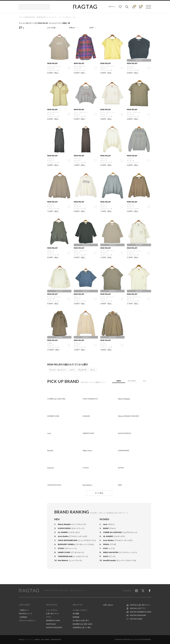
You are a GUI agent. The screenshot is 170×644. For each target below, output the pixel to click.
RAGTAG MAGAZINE (54, 627)
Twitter (143, 591)
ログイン (112, 6)
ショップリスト (52, 610)
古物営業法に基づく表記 (82, 627)
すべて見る (99, 493)
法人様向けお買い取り (81, 621)
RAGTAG (29, 591)
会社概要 (76, 614)
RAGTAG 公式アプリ (138, 608)
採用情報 (76, 617)
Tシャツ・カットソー (58, 370)
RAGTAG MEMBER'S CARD (141, 612)
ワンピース (82, 370)
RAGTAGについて (26, 614)
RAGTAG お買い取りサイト (140, 605)
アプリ (49, 617)
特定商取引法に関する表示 (83, 624)
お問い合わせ (108, 605)
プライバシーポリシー (27, 621)
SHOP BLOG (51, 624)
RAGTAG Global (136, 619)
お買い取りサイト (53, 614)
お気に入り (120, 7)
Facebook (150, 591)
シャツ (72, 370)
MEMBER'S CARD (53, 621)
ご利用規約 (23, 617)
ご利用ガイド (24, 610)
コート (93, 370)
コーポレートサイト (80, 610)
